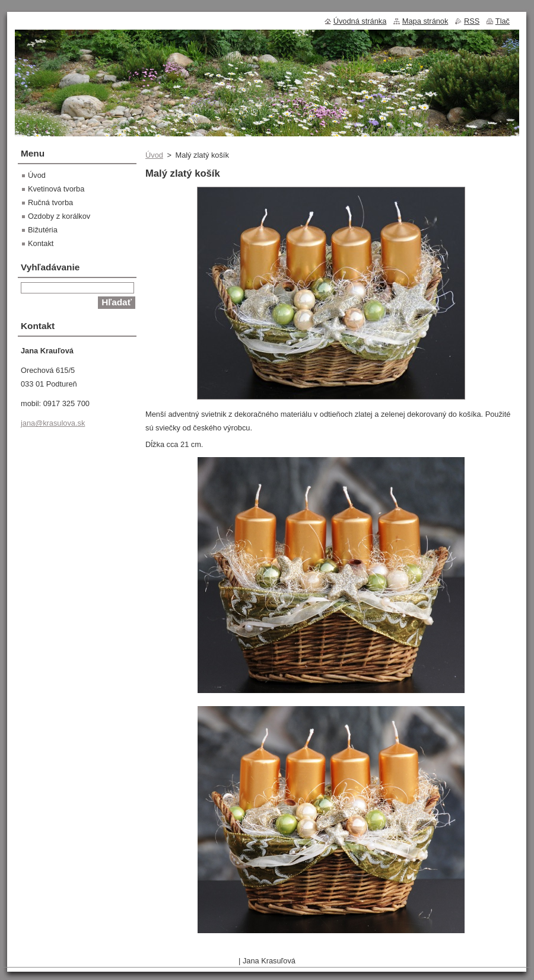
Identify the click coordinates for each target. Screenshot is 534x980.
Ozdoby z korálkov (59, 216)
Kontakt (41, 243)
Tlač (503, 21)
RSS (472, 21)
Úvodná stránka (360, 21)
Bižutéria (43, 230)
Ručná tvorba (50, 202)
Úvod (154, 155)
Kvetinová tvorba (56, 189)
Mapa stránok (425, 21)
